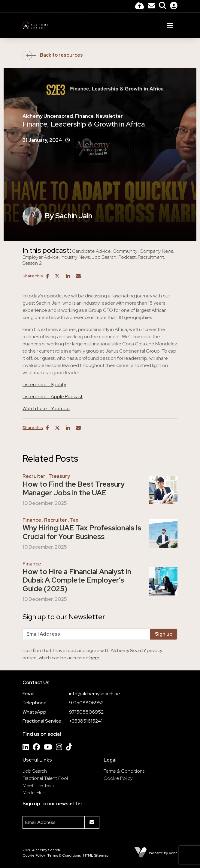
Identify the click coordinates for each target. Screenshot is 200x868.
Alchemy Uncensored (48, 116)
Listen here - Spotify (44, 385)
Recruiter (34, 476)
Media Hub (34, 793)
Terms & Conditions (124, 771)
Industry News (75, 257)
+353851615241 (86, 721)
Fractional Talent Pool (45, 778)
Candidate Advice (91, 251)
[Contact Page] (152, 6)
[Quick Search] (163, 6)
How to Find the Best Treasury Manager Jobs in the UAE (74, 489)
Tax (74, 520)
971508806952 (86, 703)
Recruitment (151, 257)
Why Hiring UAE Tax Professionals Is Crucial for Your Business (82, 532)
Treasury (59, 476)
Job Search (104, 257)
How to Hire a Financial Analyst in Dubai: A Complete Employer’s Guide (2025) (77, 580)
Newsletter (109, 116)
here (94, 658)
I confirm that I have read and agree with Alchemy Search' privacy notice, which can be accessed (92, 654)
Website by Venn (163, 853)
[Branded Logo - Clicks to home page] (35, 25)
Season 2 (32, 263)
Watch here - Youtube (46, 409)
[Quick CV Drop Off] (139, 6)
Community (125, 251)
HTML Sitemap (96, 855)
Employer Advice (41, 257)
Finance (84, 116)
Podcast (127, 257)
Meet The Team (39, 785)
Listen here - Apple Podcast (53, 397)
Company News (156, 251)
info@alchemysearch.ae (95, 694)
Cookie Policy (118, 778)
